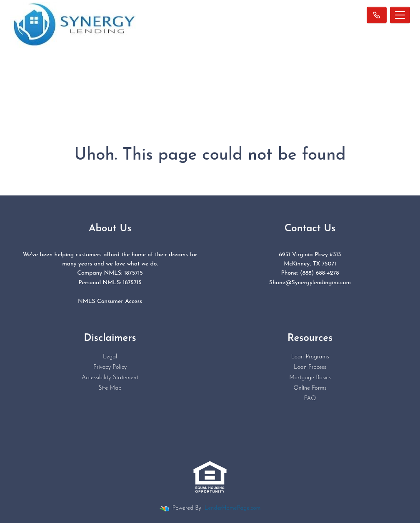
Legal (110, 357)
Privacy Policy (110, 367)
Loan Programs (310, 357)
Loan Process (310, 367)
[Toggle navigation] (400, 15)
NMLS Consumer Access (110, 302)
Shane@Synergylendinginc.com (310, 283)
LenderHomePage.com (232, 508)
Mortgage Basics (310, 378)
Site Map (110, 388)
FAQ (310, 399)
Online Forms (310, 388)
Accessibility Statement (110, 378)
